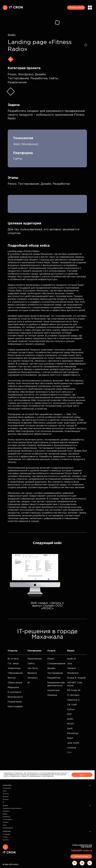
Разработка (6, 817)
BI (3, 802)
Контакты (6, 840)
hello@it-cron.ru (82, 851)
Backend (5, 797)
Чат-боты (6, 794)
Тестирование (7, 820)
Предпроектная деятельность (12, 808)
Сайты (5, 791)
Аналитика (6, 811)
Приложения (7, 788)
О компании (6, 834)
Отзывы (5, 837)
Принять (82, 775)
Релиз (5, 825)
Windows (6, 799)
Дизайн (5, 814)
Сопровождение (8, 828)
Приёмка (5, 822)
